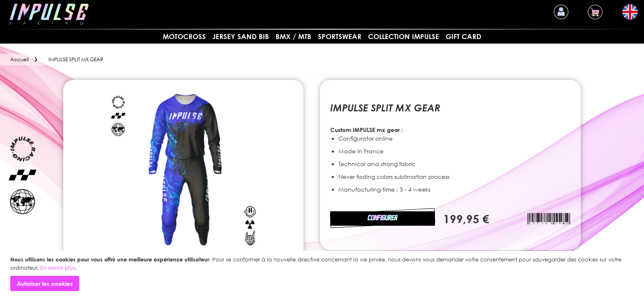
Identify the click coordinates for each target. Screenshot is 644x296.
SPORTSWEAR (340, 36)
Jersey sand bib (241, 36)
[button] (630, 12)
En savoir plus (58, 268)
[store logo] (48, 14)
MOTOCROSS (184, 36)
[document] (323, 273)
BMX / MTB (293, 36)
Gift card (463, 36)
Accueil (19, 59)
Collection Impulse (404, 36)
